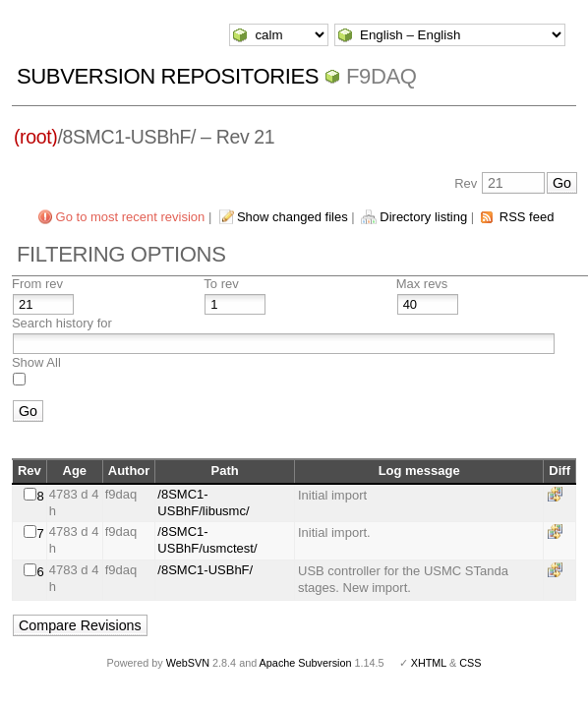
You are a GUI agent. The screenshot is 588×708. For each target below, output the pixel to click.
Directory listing (423, 217)
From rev (37, 284)
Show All (36, 362)
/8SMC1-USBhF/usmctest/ (207, 540)
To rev (221, 284)
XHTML (429, 663)
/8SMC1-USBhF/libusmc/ (203, 502)
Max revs (422, 284)
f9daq (382, 76)
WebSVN (188, 663)
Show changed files (293, 217)
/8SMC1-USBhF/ (205, 570)
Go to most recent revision (131, 217)
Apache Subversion (306, 663)
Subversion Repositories (168, 76)
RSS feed (527, 217)
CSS (470, 663)
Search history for (62, 323)
